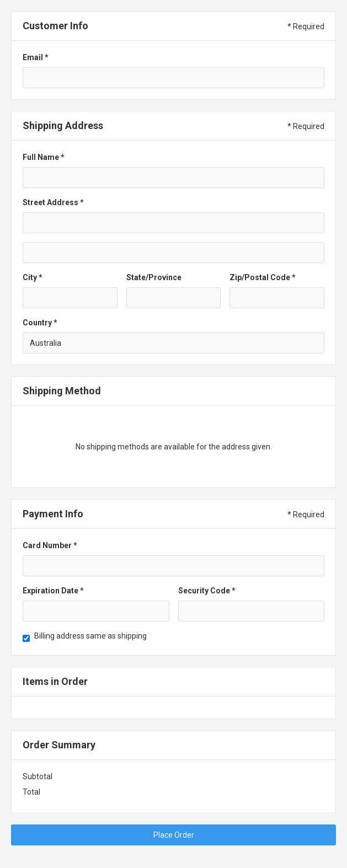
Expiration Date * (53, 591)
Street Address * (53, 202)
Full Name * (44, 157)
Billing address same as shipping (90, 636)
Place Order (174, 835)
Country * (40, 323)
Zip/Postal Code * (263, 277)
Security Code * (207, 591)
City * (33, 277)
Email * (36, 57)
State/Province (154, 277)
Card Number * (50, 545)
